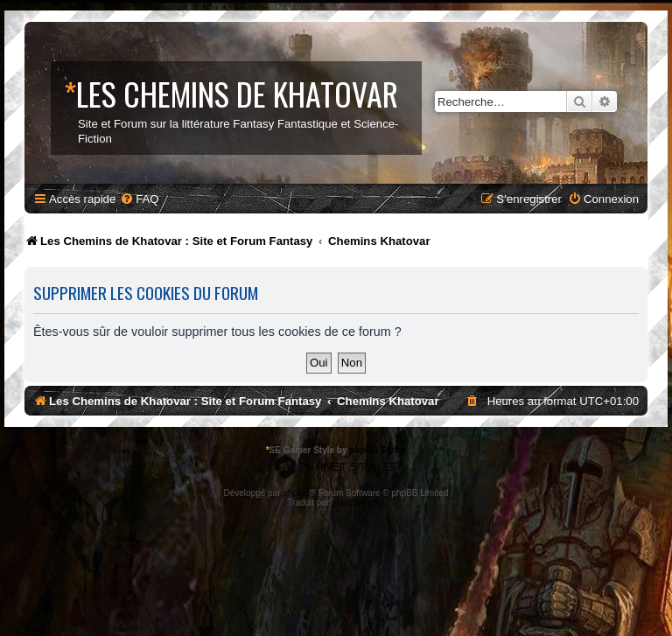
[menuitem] (139, 199)
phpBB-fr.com (358, 503)
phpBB (296, 493)
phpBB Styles (378, 450)
